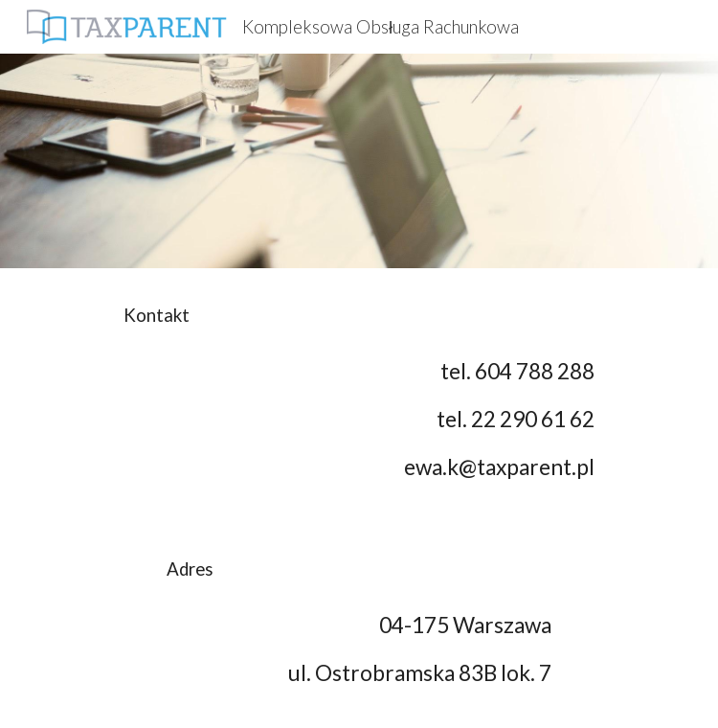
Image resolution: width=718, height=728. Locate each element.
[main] (359, 316)
